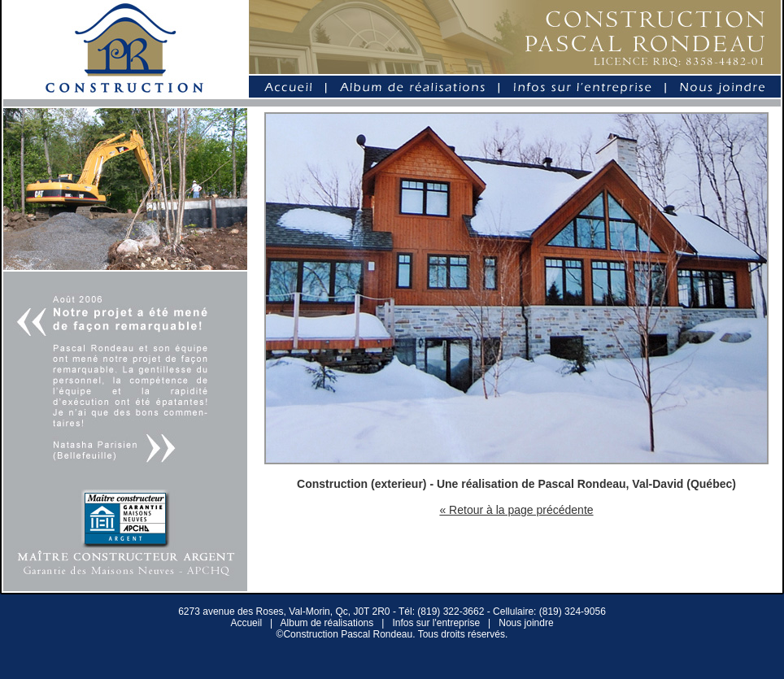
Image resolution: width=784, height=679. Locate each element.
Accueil (246, 623)
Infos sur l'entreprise (436, 623)
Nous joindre (526, 623)
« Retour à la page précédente (516, 510)
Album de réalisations (327, 623)
